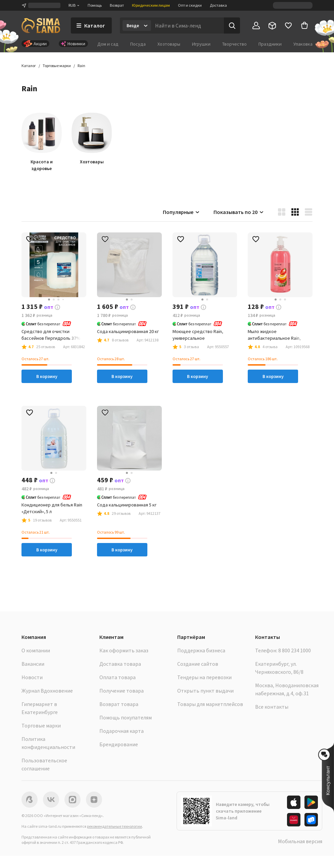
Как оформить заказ (124, 650)
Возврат (117, 5)
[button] (81, 66)
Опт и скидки (190, 5)
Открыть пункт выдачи (205, 691)
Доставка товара (120, 664)
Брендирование (119, 744)
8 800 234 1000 (295, 650)
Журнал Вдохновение (47, 691)
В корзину (47, 376)
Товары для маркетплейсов (210, 704)
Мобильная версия (300, 841)
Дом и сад (108, 44)
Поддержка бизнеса (201, 650)
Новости (32, 677)
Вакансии (33, 664)
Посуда (138, 44)
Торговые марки (41, 725)
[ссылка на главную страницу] (41, 25)
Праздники (270, 44)
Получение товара (122, 691)
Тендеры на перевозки (204, 677)
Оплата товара (117, 677)
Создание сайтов (198, 664)
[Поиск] (232, 25)
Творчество (234, 44)
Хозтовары (169, 44)
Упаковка (303, 44)
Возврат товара (119, 704)
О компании (36, 650)
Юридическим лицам (151, 5)
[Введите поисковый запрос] (187, 25)
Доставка (218, 5)
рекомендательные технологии (114, 826)
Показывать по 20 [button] (239, 212)
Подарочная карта (122, 731)
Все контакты (272, 707)
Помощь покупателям (126, 717)
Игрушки (201, 44)
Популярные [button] (181, 212)
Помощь (95, 5)
